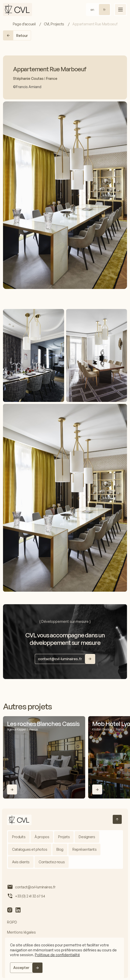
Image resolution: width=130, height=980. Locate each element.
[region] (64, 958)
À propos (42, 837)
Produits (19, 837)
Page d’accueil (25, 24)
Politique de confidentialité (57, 955)
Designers (87, 837)
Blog (60, 849)
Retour (16, 35)
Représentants (85, 849)
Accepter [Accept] (21, 968)
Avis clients (21, 862)
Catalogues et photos (30, 849)
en (92, 10)
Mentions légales (21, 932)
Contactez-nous (52, 862)
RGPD (12, 922)
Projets (64, 837)
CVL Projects (54, 24)
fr (104, 10)
